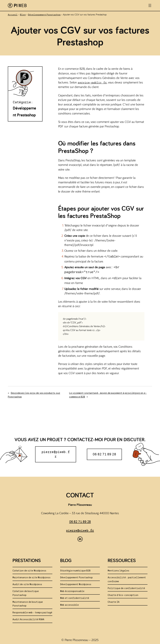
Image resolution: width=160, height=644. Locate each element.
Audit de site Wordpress (27, 583)
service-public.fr (92, 82)
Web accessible (69, 604)
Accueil (13, 15)
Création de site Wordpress (29, 569)
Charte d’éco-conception (123, 594)
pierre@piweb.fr (56, 453)
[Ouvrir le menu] (150, 5)
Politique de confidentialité (126, 587)
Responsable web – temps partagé (32, 611)
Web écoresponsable (72, 590)
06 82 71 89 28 (104, 453)
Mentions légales (118, 569)
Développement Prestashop (44, 15)
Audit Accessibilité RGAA (28, 618)
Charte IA (114, 601)
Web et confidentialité (75, 597)
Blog (23, 15)
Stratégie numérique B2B (75, 569)
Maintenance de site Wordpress (31, 576)
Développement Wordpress (76, 583)
